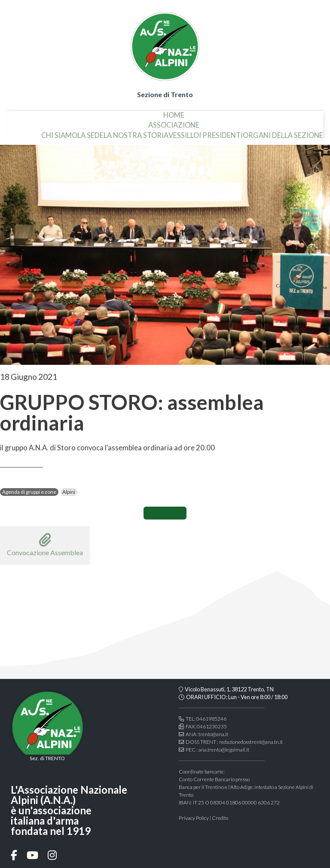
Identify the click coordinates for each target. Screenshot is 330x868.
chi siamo (59, 132)
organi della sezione (283, 132)
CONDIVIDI (165, 513)
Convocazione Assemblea (45, 545)
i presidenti (221, 132)
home (174, 112)
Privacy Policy (194, 818)
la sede (90, 132)
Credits (220, 818)
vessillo (184, 132)
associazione (174, 122)
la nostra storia (136, 132)
